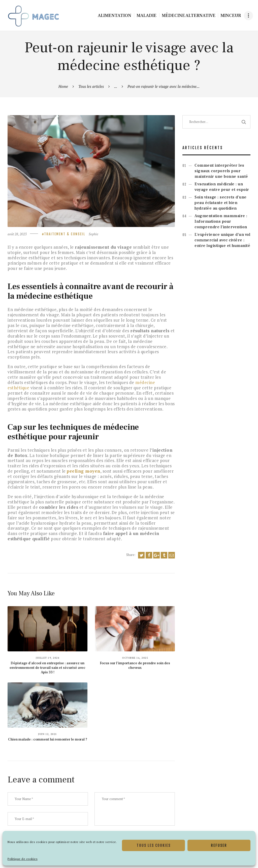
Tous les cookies (154, 845)
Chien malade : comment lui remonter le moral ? (48, 739)
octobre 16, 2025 (135, 658)
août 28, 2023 (17, 234)
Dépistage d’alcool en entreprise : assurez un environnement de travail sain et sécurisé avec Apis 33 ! (47, 668)
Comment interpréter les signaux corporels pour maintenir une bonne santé (221, 171)
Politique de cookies (23, 859)
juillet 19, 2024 (47, 658)
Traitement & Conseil (65, 234)
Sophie (93, 234)
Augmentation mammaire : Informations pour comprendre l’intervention (221, 221)
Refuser (219, 845)
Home (63, 86)
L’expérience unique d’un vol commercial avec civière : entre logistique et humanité (222, 240)
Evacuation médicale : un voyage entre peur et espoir (222, 187)
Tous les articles (91, 86)
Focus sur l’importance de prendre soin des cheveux (135, 666)
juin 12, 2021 (47, 734)
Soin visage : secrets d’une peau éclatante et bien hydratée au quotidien (221, 203)
